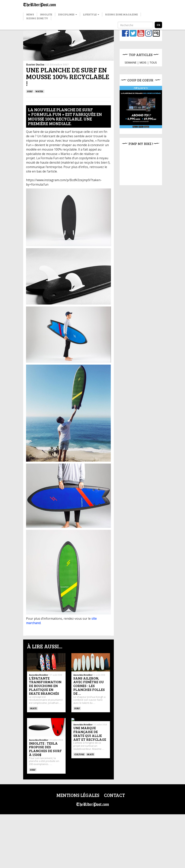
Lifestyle (91, 14)
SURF (30, 91)
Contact (114, 795)
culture (79, 754)
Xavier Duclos (35, 64)
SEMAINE (131, 62)
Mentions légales (78, 795)
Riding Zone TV (37, 18)
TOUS (153, 62)
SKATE (33, 708)
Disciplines (68, 14)
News (30, 14)
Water (39, 91)
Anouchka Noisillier (39, 675)
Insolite (46, 14)
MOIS (143, 62)
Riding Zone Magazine (121, 14)
